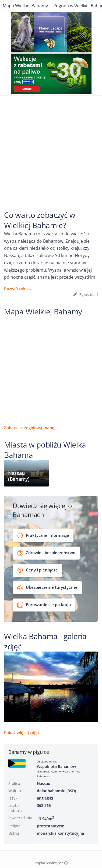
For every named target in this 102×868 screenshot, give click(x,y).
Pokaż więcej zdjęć (22, 732)
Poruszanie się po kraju (44, 605)
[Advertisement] (51, 147)
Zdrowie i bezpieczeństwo (46, 553)
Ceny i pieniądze (37, 570)
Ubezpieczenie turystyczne (47, 588)
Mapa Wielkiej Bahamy (25, 6)
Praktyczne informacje (43, 536)
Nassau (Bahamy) (19, 476)
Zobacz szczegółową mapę (29, 428)
